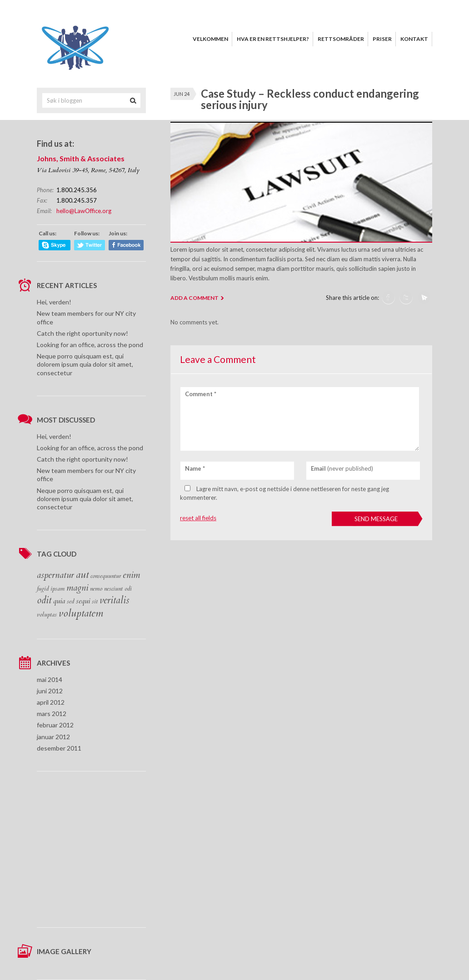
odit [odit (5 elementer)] (44, 601)
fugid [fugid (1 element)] (43, 589)
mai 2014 (50, 679)
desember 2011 (59, 748)
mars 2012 (52, 714)
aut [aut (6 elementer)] (82, 575)
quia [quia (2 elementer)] (59, 601)
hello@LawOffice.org (84, 211)
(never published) (342, 468)
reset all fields (198, 518)
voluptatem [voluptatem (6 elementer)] (81, 613)
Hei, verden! (54, 302)
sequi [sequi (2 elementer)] (83, 601)
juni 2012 (50, 691)
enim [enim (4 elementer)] (131, 575)
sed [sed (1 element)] (70, 602)
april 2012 (51, 702)
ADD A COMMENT (195, 298)
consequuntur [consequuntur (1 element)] (106, 576)
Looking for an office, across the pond (90, 345)
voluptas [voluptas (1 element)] (47, 615)
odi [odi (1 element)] (128, 589)
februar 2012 (55, 725)
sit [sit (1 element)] (95, 602)
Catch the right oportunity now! (82, 333)
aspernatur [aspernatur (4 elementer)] (55, 575)
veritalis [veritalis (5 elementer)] (114, 601)
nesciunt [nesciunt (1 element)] (113, 589)
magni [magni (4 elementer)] (77, 588)
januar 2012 (53, 737)
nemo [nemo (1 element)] (96, 589)
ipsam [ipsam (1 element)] (57, 589)
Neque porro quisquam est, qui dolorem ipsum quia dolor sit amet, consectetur (85, 364)
